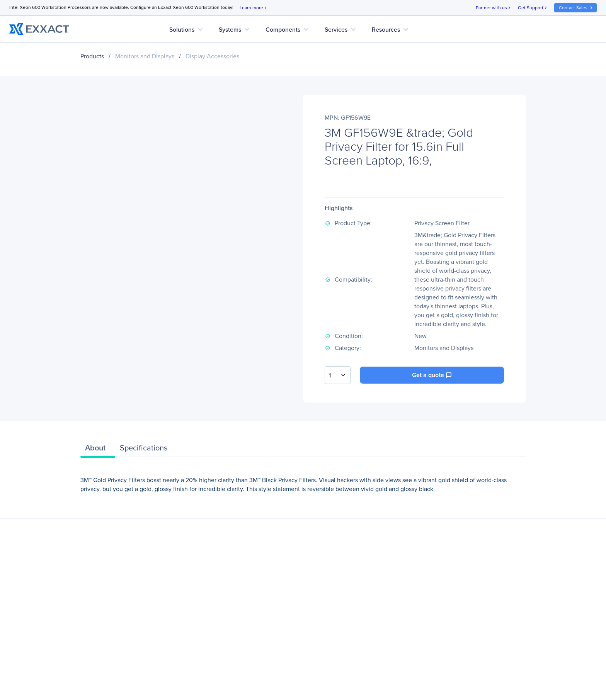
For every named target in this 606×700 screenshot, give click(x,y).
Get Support (533, 8)
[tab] (98, 450)
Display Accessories (212, 56)
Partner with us (494, 8)
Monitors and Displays (145, 56)
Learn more (254, 8)
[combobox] (338, 375)
